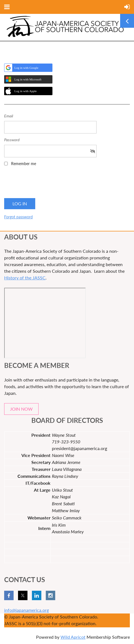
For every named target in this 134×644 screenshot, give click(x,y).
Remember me (24, 164)
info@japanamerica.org (26, 610)
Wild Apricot (73, 637)
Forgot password (18, 217)
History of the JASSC (25, 278)
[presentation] (46, 184)
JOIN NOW (21, 409)
